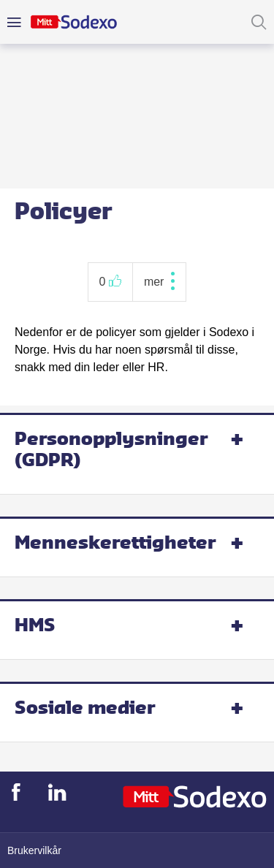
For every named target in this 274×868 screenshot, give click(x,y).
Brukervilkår (34, 850)
